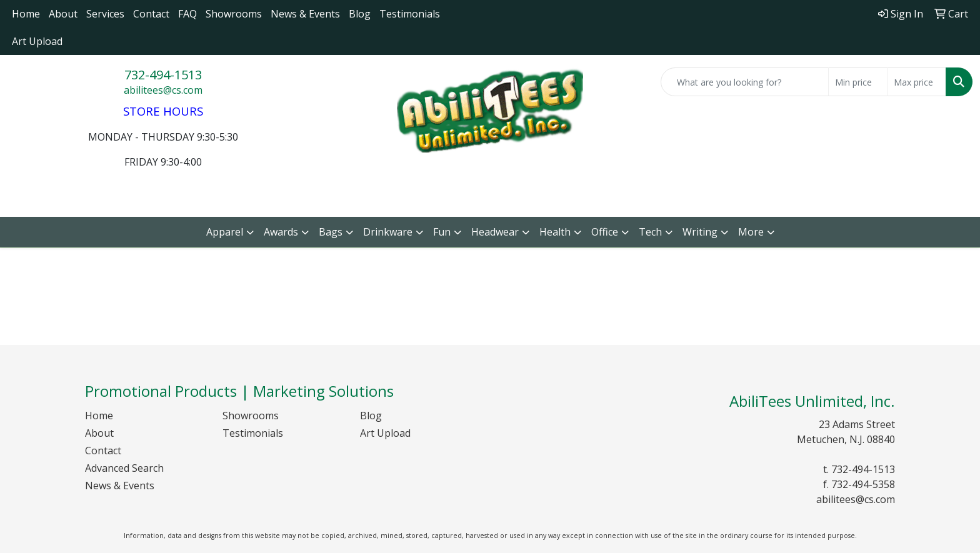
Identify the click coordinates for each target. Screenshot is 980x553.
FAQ (187, 14)
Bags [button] (331, 232)
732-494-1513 (163, 75)
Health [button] (555, 232)
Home (26, 14)
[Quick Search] (745, 82)
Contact (151, 14)
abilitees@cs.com (163, 90)
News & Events (305, 14)
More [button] (751, 232)
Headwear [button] (495, 232)
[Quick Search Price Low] (858, 82)
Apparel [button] (225, 232)
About (63, 14)
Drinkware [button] (388, 232)
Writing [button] (700, 232)
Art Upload (37, 41)
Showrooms (234, 14)
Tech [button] (650, 232)
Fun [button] (442, 232)
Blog (360, 14)
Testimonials (410, 14)
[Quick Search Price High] (917, 82)
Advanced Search (124, 468)
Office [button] (605, 232)
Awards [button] (281, 232)
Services (105, 14)
